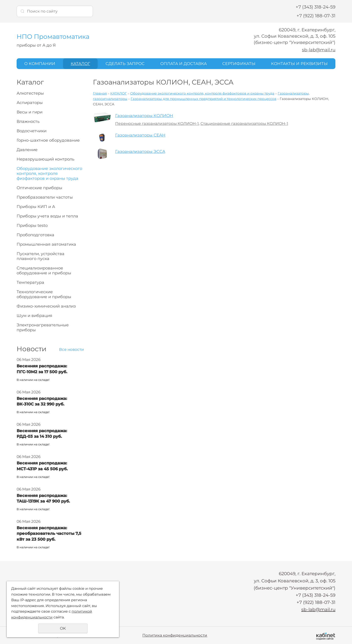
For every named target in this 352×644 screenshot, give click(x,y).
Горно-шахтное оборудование (48, 140)
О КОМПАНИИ (40, 63)
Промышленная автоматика (46, 244)
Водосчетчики (32, 131)
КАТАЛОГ (80, 63)
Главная (100, 93)
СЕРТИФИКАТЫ (239, 63)
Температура (30, 282)
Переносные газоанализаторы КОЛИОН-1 (157, 124)
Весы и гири (30, 112)
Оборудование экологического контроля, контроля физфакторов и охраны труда (49, 173)
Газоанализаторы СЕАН (140, 135)
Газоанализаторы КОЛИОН (144, 116)
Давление (27, 150)
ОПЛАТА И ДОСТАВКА (184, 63)
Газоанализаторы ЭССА (140, 151)
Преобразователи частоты (45, 197)
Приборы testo (32, 226)
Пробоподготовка (35, 235)
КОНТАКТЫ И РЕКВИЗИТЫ (299, 63)
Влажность (28, 121)
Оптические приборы (39, 188)
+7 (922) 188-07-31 (316, 16)
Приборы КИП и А (36, 207)
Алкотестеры (30, 93)
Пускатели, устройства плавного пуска (41, 256)
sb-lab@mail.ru (318, 50)
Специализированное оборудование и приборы (44, 271)
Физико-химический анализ (46, 306)
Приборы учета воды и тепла (47, 216)
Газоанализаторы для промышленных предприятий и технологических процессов (203, 99)
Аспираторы (30, 103)
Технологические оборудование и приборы (44, 294)
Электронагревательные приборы (43, 327)
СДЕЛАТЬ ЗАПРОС (125, 63)
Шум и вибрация (34, 316)
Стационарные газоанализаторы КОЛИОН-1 (244, 124)
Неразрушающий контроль (45, 159)
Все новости (71, 349)
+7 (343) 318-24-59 (316, 7)
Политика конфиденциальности (175, 635)
